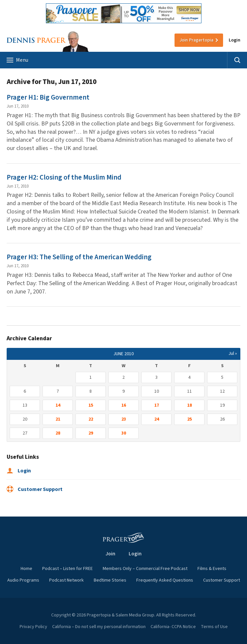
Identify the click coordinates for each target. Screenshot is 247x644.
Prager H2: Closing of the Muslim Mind (64, 177)
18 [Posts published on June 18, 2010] (189, 405)
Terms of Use (214, 627)
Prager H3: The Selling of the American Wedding (79, 257)
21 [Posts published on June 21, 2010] (58, 419)
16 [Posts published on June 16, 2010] (124, 405)
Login (235, 40)
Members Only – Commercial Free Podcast (145, 569)
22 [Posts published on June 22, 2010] (91, 419)
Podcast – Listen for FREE (67, 569)
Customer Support (35, 489)
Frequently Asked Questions (165, 580)
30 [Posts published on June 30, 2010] (124, 433)
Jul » (233, 354)
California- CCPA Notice (173, 627)
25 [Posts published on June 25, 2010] (189, 419)
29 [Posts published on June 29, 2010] (91, 433)
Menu (17, 60)
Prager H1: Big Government (48, 97)
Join (196, 40)
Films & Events (212, 569)
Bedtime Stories (110, 580)
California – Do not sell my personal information (99, 627)
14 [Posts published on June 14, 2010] (58, 405)
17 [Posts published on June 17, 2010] (157, 405)
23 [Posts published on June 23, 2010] (124, 419)
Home (26, 569)
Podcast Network (66, 580)
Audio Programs (23, 580)
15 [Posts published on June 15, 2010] (91, 405)
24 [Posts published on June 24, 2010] (157, 419)
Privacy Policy (33, 627)
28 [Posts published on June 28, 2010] (58, 433)
